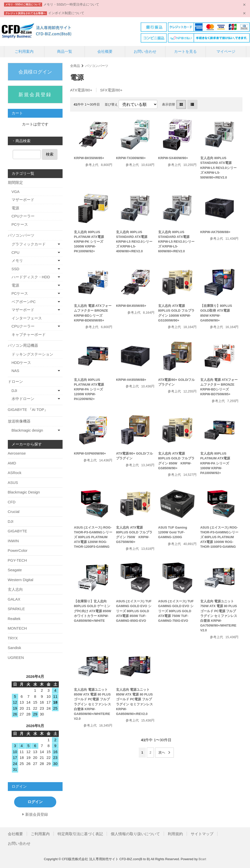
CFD (12, 502)
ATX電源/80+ (81, 90)
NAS (16, 371)
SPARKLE (16, 609)
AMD (12, 463)
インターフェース (27, 318)
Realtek (14, 619)
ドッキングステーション (32, 354)
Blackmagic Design (24, 492)
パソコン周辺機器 (23, 345)
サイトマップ (202, 834)
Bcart (202, 859)
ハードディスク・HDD (31, 277)
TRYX (13, 638)
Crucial (14, 512)
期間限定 (15, 182)
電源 (15, 208)
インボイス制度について (66, 13)
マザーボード (23, 200)
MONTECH (17, 628)
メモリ (17, 261)
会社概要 (105, 51)
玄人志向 (15, 589)
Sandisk (15, 648)
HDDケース (21, 363)
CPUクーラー (23, 216)
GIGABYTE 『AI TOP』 (28, 410)
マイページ (226, 51)
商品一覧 (65, 51)
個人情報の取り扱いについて (135, 834)
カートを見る (185, 51)
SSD (16, 269)
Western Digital (21, 580)
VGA (16, 192)
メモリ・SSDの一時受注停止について (71, 4)
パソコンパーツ (97, 66)
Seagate (15, 570)
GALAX (14, 599)
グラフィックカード (29, 244)
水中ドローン (23, 399)
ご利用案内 (24, 51)
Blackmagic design (27, 430)
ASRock (15, 473)
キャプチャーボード (29, 334)
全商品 (75, 66)
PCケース (20, 224)
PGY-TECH (17, 560)
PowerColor (18, 550)
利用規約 (175, 834)
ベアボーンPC (24, 302)
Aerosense (17, 453)
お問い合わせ (145, 51)
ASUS (13, 482)
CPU (16, 252)
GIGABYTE (18, 531)
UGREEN (16, 658)
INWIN (13, 541)
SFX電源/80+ (111, 90)
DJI (15, 391)
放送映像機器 (19, 421)
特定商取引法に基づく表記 (80, 834)
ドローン (15, 381)
